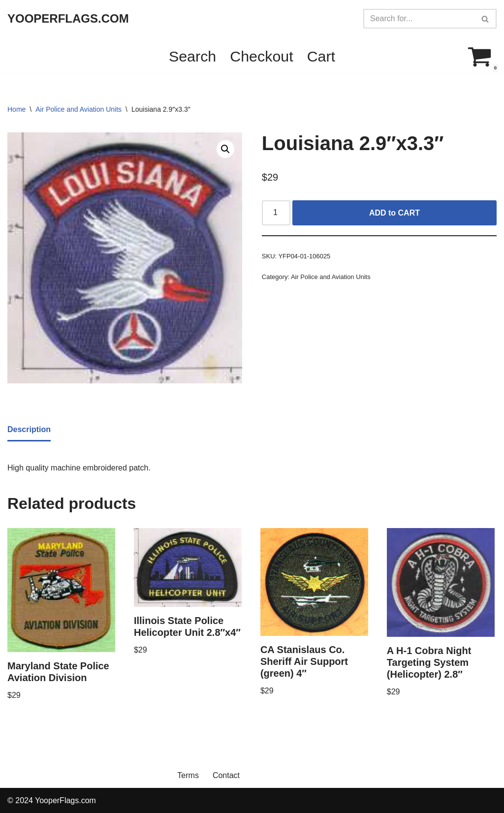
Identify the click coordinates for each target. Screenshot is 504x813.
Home (16, 109)
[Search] (419, 19)
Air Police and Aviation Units (79, 109)
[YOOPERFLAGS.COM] (68, 19)
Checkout (261, 56)
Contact (226, 775)
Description (29, 429)
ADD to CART (394, 213)
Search (192, 56)
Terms (188, 775)
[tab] (29, 430)
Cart (321, 56)
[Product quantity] (276, 213)
